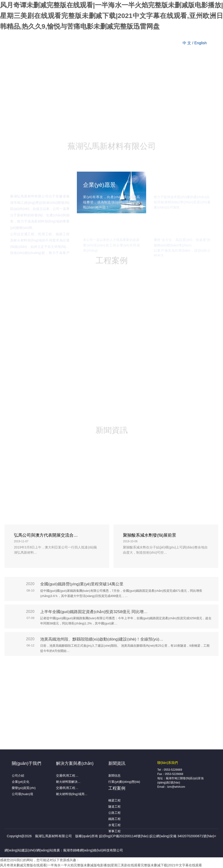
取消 (136, 450)
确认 (87, 450)
